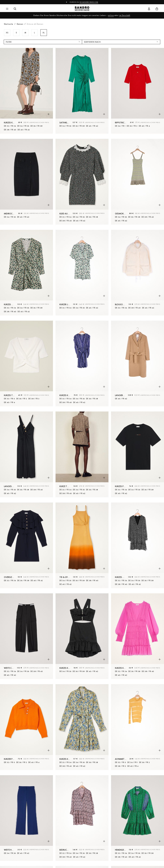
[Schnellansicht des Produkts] (49, 114)
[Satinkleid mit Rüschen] (82, 91)
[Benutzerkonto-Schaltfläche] (149, 9)
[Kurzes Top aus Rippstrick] (26, 363)
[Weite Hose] (26, 818)
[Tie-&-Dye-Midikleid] (82, 545)
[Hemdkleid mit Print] (138, 818)
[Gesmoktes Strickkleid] (138, 182)
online (111, 15)
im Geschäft (125, 15)
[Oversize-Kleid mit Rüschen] (26, 545)
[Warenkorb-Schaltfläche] (157, 9)
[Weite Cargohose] (26, 636)
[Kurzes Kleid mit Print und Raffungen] (26, 273)
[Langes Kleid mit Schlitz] (26, 454)
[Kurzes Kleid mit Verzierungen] (82, 636)
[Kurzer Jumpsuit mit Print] (82, 273)
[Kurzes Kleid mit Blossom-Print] (82, 727)
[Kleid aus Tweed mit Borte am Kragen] (82, 182)
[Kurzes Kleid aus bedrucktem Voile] (138, 545)
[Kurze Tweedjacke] (82, 454)
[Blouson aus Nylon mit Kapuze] (138, 273)
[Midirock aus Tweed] (26, 182)
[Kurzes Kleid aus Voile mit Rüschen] (138, 636)
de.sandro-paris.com (89, 2)
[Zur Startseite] (82, 9)
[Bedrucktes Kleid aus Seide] (82, 818)
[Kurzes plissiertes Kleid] (138, 454)
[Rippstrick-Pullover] (138, 91)
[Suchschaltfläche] (15, 9)
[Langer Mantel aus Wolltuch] (138, 363)
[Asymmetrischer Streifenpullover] (138, 727)
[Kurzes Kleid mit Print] (26, 91)
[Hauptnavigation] (7, 9)
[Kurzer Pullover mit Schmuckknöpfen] (26, 727)
